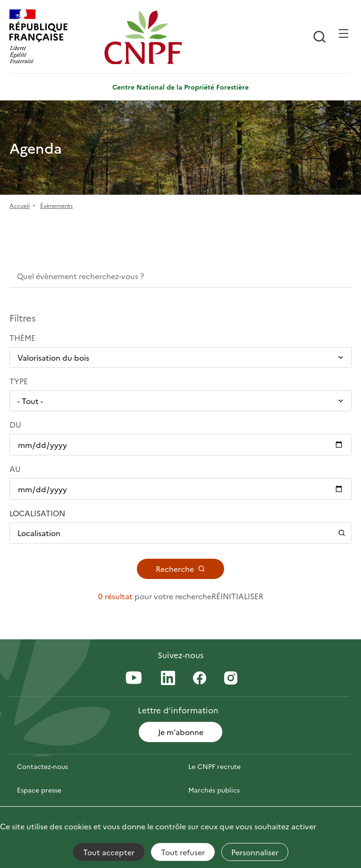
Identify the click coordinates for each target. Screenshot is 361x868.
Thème (22, 338)
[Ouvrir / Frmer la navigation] (344, 33)
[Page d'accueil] (149, 37)
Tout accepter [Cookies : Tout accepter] (109, 852)
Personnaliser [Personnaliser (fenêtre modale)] (255, 852)
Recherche (180, 569)
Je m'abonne (181, 732)
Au (15, 469)
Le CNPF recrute (214, 766)
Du (15, 424)
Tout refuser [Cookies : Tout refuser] (183, 852)
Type (19, 381)
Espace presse (39, 790)
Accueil (20, 205)
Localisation (37, 513)
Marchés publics (214, 790)
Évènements (56, 205)
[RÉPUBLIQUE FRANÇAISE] (55, 37)
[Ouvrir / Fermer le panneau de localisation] (180, 533)
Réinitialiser (237, 596)
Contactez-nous (42, 766)
